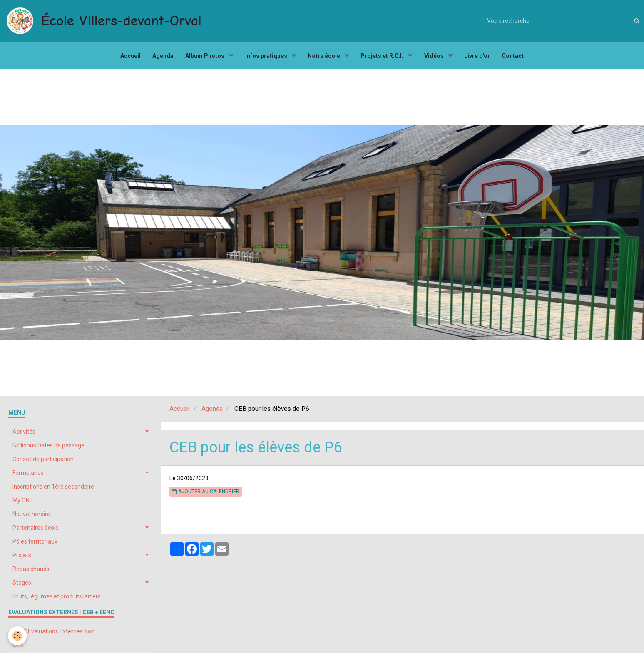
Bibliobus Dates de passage (48, 447)
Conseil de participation (43, 461)
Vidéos (436, 57)
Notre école (324, 57)
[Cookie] (18, 636)
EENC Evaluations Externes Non (53, 633)
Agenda (161, 57)
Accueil (128, 57)
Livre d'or (479, 57)
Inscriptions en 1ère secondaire (53, 489)
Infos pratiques (266, 57)
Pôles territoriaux (35, 544)
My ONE (23, 502)
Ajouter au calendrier (206, 494)
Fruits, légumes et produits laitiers (57, 598)
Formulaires (28, 475)
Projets (22, 557)
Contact (516, 57)
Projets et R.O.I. (383, 57)
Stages (22, 585)
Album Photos (204, 57)
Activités (24, 434)
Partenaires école (36, 530)
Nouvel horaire (31, 516)
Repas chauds (31, 571)
